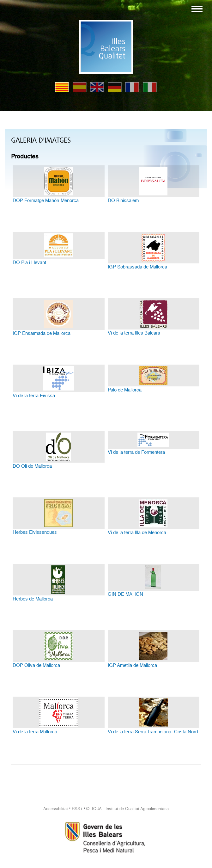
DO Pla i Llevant (29, 262)
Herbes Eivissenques (35, 532)
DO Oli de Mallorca (32, 466)
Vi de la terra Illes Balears (134, 333)
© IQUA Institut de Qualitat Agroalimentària (127, 809)
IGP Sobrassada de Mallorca (137, 267)
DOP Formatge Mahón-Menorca (46, 200)
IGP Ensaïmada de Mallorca (42, 333)
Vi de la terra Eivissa (34, 396)
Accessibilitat (56, 809)
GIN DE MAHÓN (125, 594)
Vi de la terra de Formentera (136, 452)
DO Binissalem (123, 200)
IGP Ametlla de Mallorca (132, 665)
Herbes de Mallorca (33, 599)
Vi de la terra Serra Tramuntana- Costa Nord (153, 732)
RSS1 (77, 809)
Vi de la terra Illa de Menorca (137, 532)
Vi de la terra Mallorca (35, 732)
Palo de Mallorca (125, 390)
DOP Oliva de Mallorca (36, 665)
